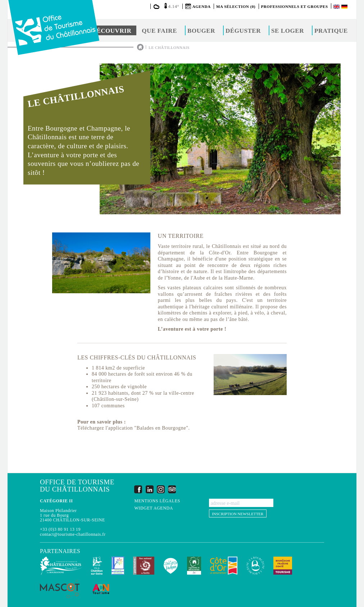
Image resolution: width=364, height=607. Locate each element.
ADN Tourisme (101, 589)
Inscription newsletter (238, 514)
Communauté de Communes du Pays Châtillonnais (61, 566)
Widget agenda (153, 508)
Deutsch (345, 7)
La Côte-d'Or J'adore (171, 566)
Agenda (202, 6)
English (337, 7)
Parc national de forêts (144, 566)
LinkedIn (150, 489)
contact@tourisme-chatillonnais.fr (73, 534)
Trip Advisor (172, 489)
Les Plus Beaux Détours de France (118, 566)
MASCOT (60, 589)
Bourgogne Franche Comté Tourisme (283, 566)
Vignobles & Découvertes (194, 566)
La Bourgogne (255, 566)
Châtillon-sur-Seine (97, 566)
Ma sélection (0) (236, 6)
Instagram (161, 489)
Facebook (138, 489)
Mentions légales (157, 501)
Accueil (140, 47)
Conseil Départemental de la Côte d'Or (224, 566)
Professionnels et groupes (295, 6)
